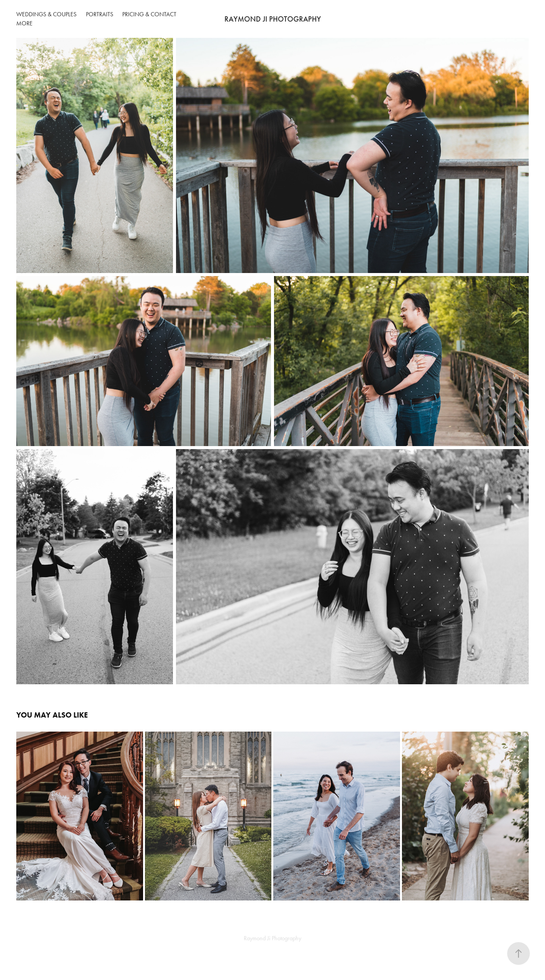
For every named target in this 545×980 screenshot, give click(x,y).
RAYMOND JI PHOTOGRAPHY (273, 19)
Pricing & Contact (149, 14)
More (24, 23)
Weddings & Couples (46, 14)
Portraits (100, 14)
